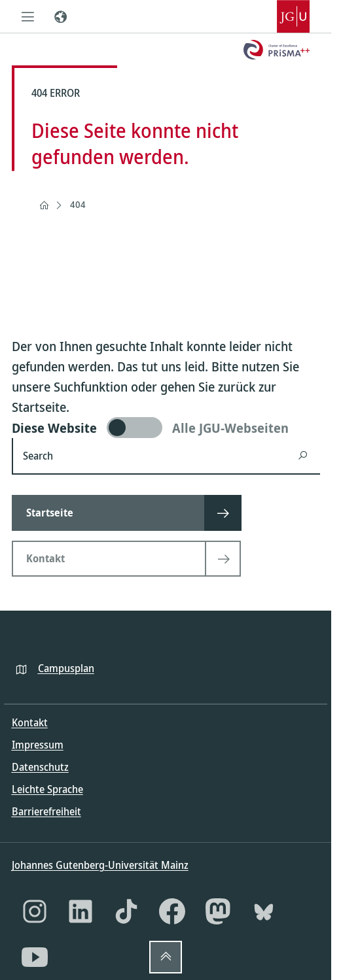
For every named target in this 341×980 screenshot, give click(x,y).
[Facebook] (172, 911)
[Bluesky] (264, 911)
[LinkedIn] (81, 911)
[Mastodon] (218, 911)
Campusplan (66, 668)
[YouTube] (35, 957)
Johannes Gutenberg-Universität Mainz (100, 865)
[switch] (166, 428)
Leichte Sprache (47, 789)
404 (78, 204)
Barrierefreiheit (46, 811)
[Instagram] (35, 911)
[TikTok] (126, 911)
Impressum (38, 745)
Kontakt (30, 722)
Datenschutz (40, 767)
